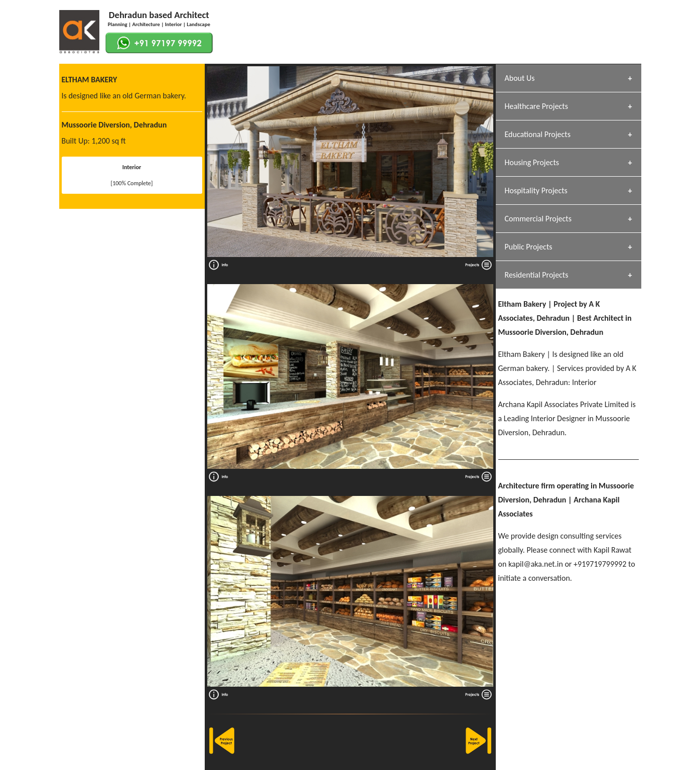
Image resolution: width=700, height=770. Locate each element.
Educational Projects (538, 134)
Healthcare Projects (536, 106)
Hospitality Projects (536, 190)
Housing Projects (532, 162)
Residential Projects (537, 275)
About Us (520, 78)
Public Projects (529, 247)
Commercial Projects (538, 219)
